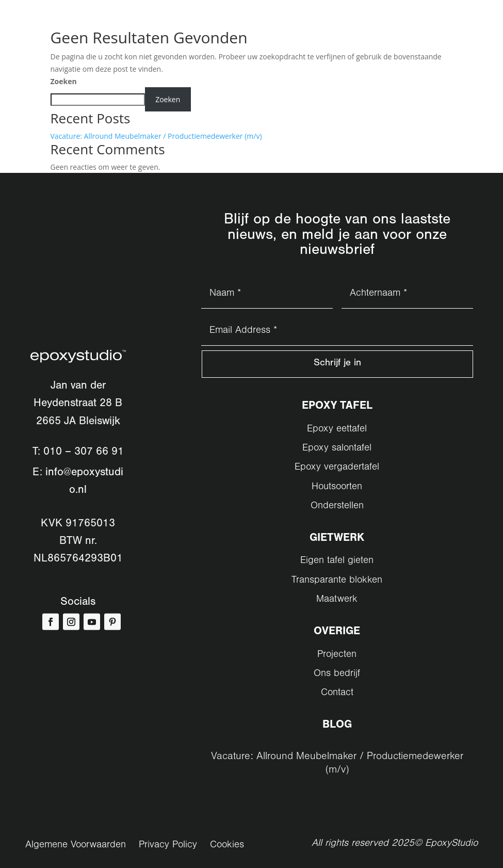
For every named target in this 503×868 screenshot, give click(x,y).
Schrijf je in (337, 365)
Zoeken (64, 81)
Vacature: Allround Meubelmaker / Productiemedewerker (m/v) (156, 136)
